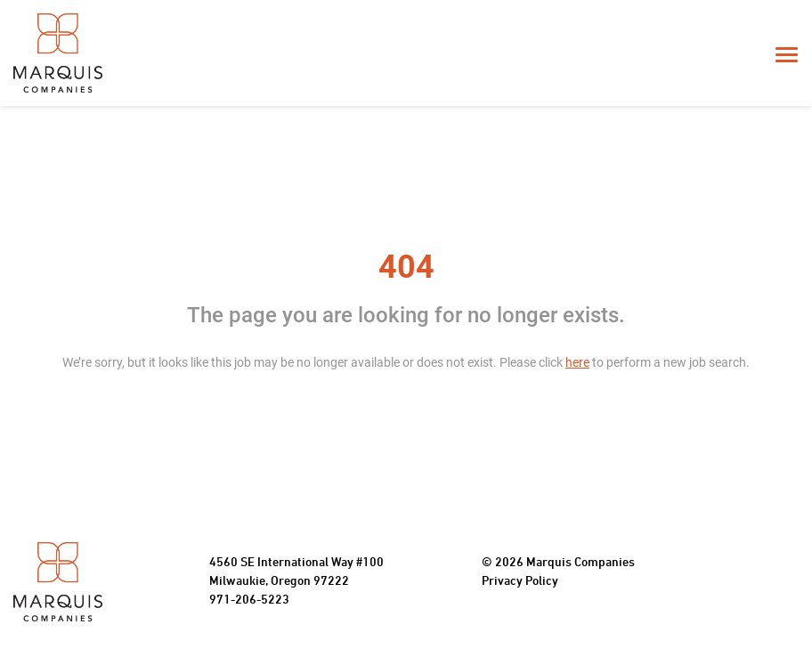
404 (406, 267)
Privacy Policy (520, 582)
